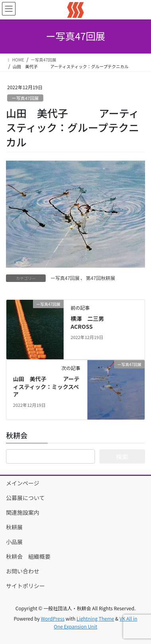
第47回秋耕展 (100, 278)
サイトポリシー (25, 586)
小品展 (17, 542)
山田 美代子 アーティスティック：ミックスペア (46, 386)
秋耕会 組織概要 (28, 556)
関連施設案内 (23, 512)
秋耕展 (14, 527)
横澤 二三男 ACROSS (96, 322)
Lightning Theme (95, 618)
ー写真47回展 (25, 98)
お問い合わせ (23, 571)
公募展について (25, 498)
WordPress (53, 618)
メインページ (23, 483)
